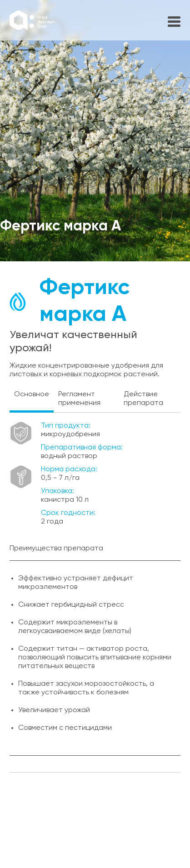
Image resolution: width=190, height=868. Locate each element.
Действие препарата (143, 399)
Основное (32, 394)
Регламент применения (79, 399)
